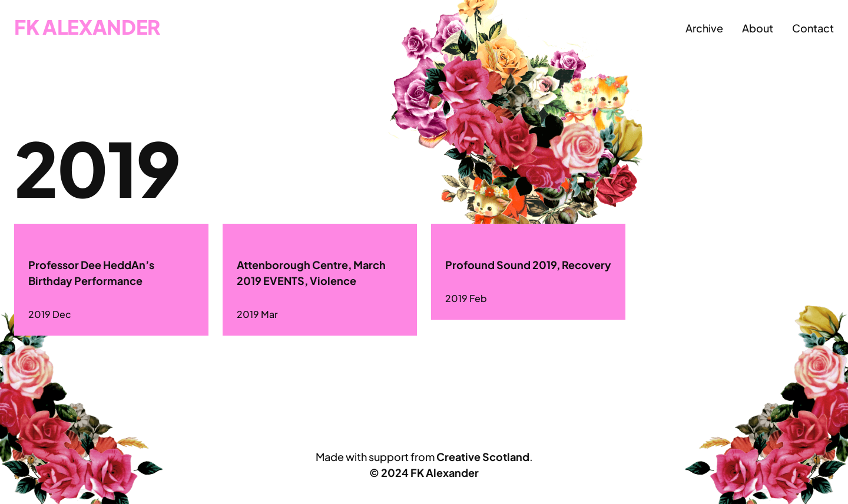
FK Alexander (87, 26)
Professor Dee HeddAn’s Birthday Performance (91, 273)
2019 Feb (466, 298)
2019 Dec (50, 314)
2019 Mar (257, 314)
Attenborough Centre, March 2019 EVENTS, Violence (311, 273)
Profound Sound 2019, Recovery (528, 265)
